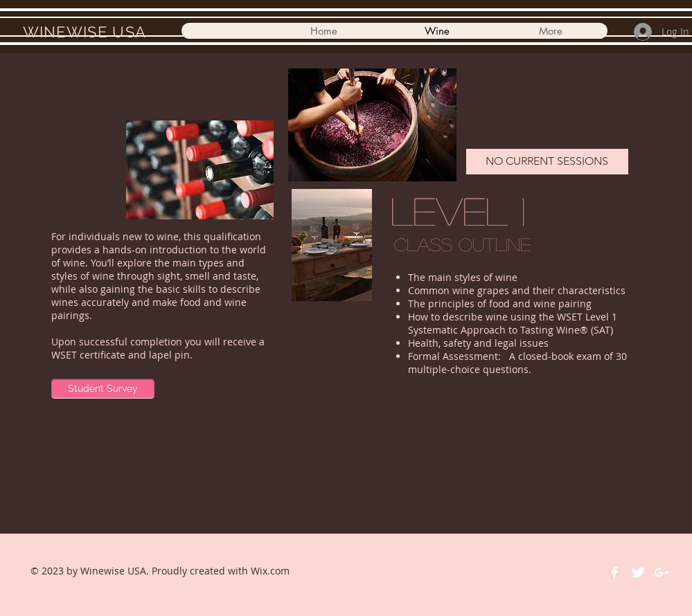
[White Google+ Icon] (662, 572)
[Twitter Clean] (638, 572)
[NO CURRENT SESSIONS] (547, 162)
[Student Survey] (103, 389)
